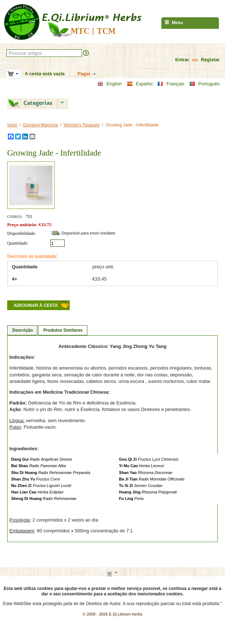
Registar (210, 60)
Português (205, 84)
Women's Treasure (82, 125)
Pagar (84, 74)
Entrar (182, 60)
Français (171, 84)
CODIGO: (15, 217)
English (110, 84)
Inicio (12, 125)
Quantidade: (18, 243)
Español (140, 84)
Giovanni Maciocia (40, 125)
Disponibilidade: (22, 233)
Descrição (22, 330)
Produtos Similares (63, 330)
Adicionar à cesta (36, 305)
